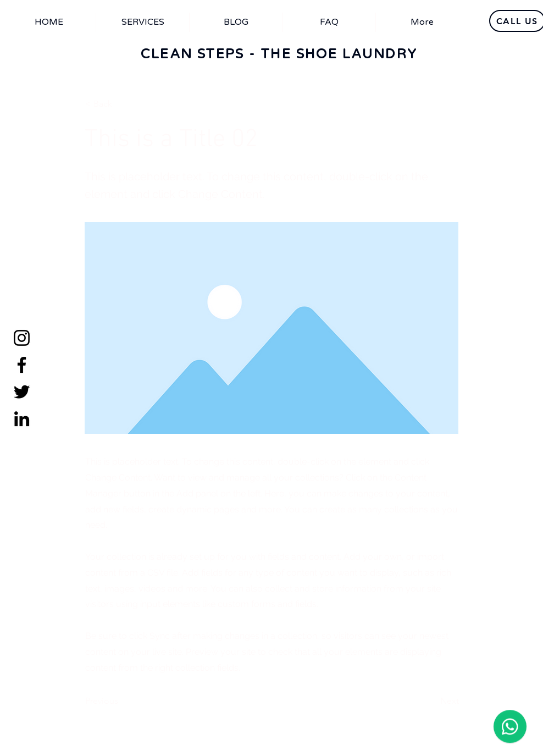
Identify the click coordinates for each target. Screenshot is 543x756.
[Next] (431, 701)
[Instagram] (22, 338)
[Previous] (121, 701)
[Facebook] (22, 365)
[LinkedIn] (22, 419)
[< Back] (121, 104)
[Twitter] (22, 392)
